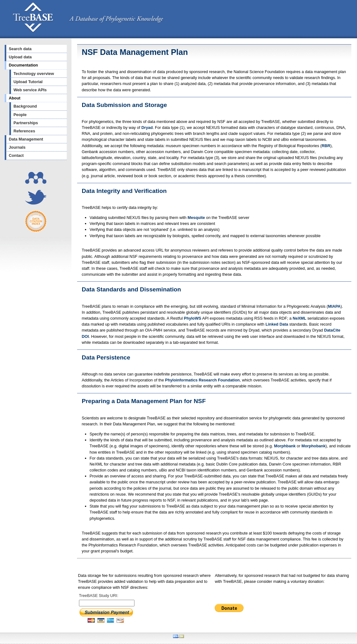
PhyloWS (193, 318)
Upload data (20, 57)
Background (25, 106)
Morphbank (285, 446)
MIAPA (334, 306)
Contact (16, 155)
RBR (326, 146)
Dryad (147, 128)
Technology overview (34, 74)
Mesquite (196, 218)
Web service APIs (30, 90)
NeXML (299, 318)
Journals (17, 147)
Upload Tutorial (28, 82)
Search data (20, 49)
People (20, 115)
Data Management (26, 139)
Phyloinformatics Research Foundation (202, 380)
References (24, 131)
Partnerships (26, 123)
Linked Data (277, 324)
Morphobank (314, 446)
